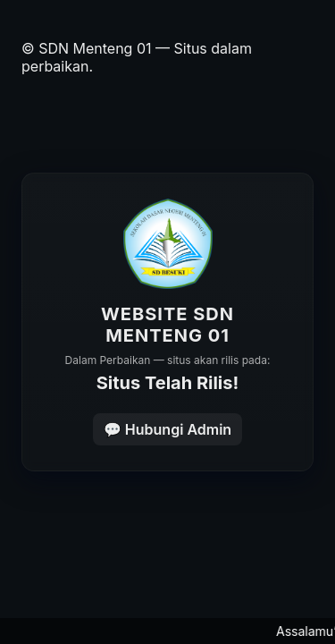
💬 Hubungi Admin (167, 429)
